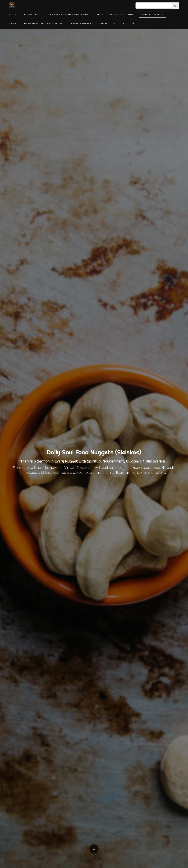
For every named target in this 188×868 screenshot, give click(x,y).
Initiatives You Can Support (43, 23)
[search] (154, 6)
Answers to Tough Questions (68, 15)
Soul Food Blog (153, 15)
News (13, 23)
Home (13, 15)
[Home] (12, 5)
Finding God (32, 15)
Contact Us (107, 23)
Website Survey (81, 23)
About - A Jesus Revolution (115, 15)
